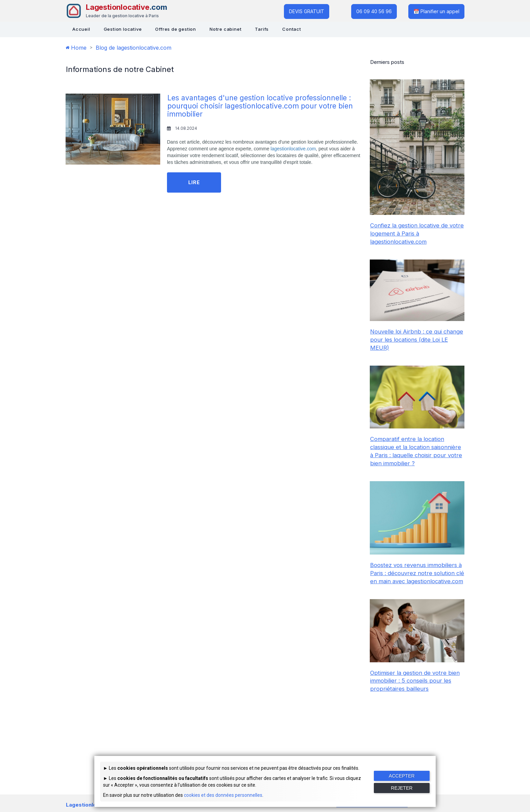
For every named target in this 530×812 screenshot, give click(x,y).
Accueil (81, 29)
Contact (292, 29)
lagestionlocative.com (293, 149)
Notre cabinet (225, 29)
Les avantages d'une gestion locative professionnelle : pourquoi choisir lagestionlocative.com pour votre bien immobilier (263, 106)
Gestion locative (123, 29)
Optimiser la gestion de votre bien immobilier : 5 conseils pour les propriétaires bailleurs (416, 697)
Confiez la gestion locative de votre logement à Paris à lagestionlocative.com (411, 233)
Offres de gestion (176, 29)
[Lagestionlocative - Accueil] (116, 11)
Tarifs (262, 29)
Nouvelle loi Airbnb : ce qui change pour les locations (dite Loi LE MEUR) (417, 340)
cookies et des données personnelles (223, 795)
